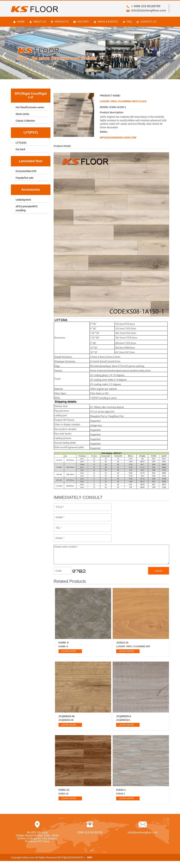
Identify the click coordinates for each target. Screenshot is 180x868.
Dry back (20, 149)
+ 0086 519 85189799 (146, 6)
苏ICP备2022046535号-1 (71, 857)
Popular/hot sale (25, 178)
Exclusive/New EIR (26, 171)
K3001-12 (64, 790)
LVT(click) (21, 143)
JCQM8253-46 (67, 716)
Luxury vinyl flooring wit (133, 646)
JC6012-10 (122, 643)
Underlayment (23, 200)
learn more (69, 651)
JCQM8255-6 (124, 716)
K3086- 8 (64, 643)
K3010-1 (121, 790)
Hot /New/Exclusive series (30, 107)
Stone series (22, 114)
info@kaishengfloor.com (149, 10)
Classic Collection (25, 121)
